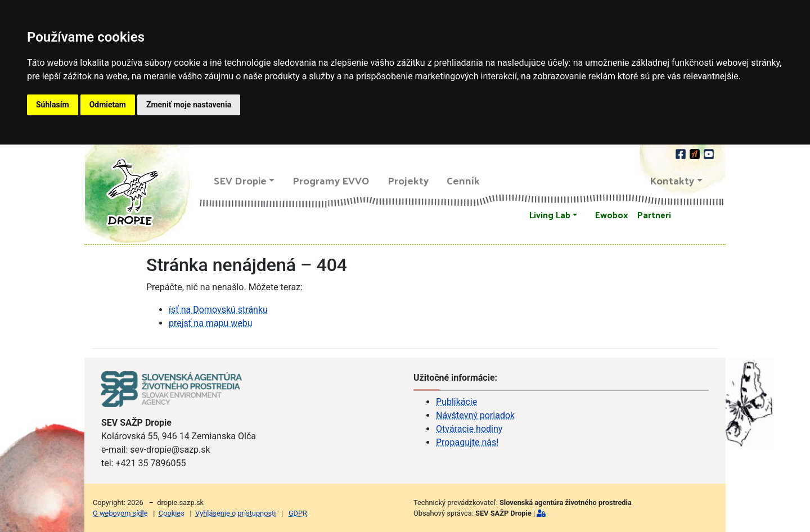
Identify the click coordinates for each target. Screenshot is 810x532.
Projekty (408, 180)
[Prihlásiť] (541, 513)
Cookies (172, 513)
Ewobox (612, 215)
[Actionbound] (696, 153)
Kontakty (672, 180)
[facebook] (681, 153)
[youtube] (709, 153)
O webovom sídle (120, 513)
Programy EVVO (331, 180)
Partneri (654, 215)
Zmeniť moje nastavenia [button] (189, 105)
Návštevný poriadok (475, 415)
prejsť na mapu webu (211, 323)
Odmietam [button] (108, 105)
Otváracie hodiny (469, 429)
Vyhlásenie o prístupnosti (235, 513)
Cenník (463, 180)
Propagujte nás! (467, 442)
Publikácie (456, 402)
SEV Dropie (240, 180)
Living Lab (550, 215)
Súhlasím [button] (53, 105)
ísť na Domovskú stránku (218, 310)
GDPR (298, 513)
